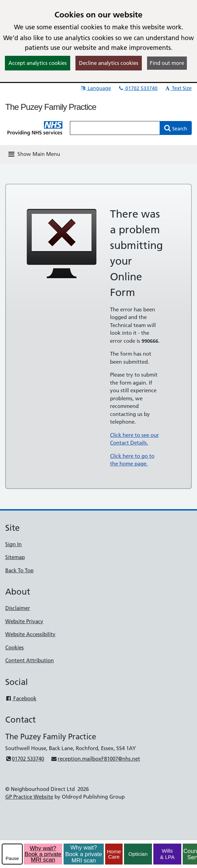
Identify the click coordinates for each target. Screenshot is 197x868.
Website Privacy (24, 621)
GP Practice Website (29, 797)
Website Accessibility (30, 634)
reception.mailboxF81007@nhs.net (95, 759)
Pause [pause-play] (12, 858)
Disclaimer (18, 608)
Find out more (167, 63)
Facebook (21, 698)
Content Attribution (30, 660)
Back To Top (19, 570)
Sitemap (15, 557)
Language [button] (96, 88)
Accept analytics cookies (38, 63)
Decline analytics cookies (109, 63)
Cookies (14, 647)
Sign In (13, 544)
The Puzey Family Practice (51, 107)
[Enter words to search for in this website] (115, 128)
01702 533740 (138, 88)
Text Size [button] (178, 88)
